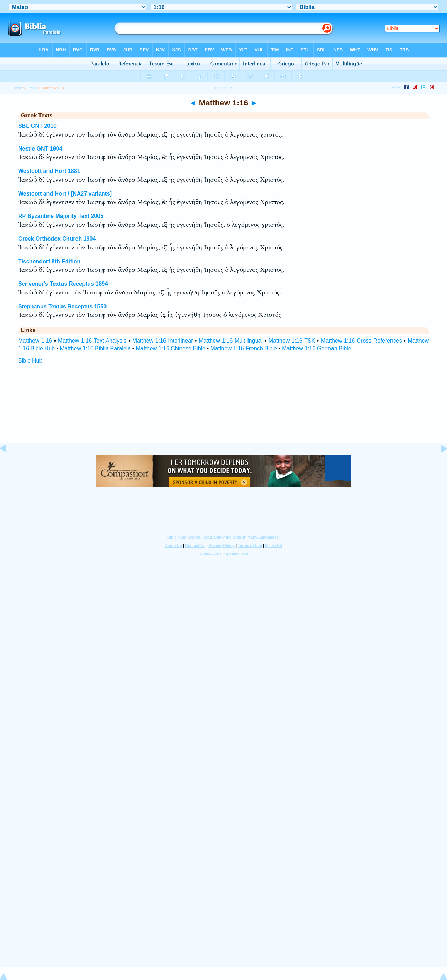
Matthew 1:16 (35, 341)
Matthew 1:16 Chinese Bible (171, 348)
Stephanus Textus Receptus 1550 (62, 306)
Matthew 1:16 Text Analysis (92, 341)
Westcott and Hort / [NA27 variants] (65, 194)
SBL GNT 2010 (37, 126)
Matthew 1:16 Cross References (361, 341)
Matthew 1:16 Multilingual (231, 341)
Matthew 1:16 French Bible (243, 348)
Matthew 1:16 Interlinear (163, 341)
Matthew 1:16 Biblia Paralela (95, 348)
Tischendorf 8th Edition (49, 261)
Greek (32, 88)
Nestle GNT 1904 (40, 149)
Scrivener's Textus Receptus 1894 (63, 284)
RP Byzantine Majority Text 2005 (61, 216)
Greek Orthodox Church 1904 (57, 239)
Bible (18, 88)
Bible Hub (30, 361)
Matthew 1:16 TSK (292, 341)
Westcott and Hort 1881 (49, 171)
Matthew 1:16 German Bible (316, 348)
